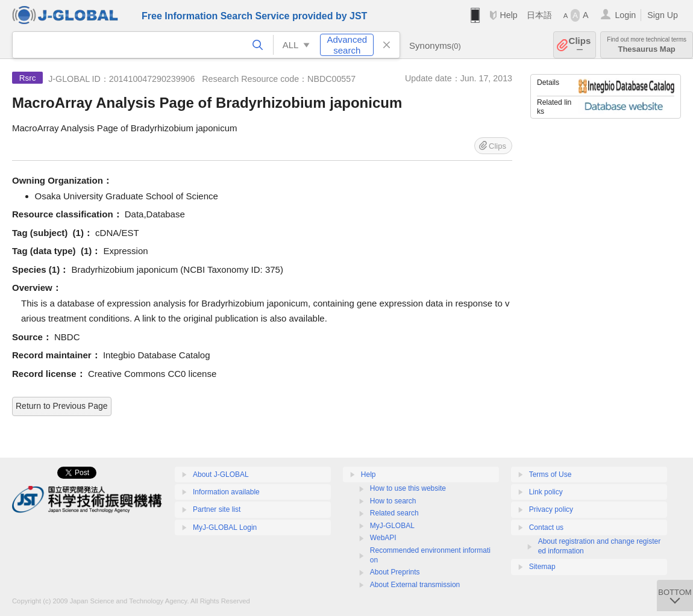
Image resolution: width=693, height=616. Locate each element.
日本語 (539, 15)
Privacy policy (551, 509)
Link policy (546, 492)
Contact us (546, 527)
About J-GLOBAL (221, 474)
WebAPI (383, 538)
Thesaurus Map (647, 45)
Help (508, 15)
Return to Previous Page (62, 406)
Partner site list (217, 509)
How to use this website (408, 488)
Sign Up (663, 15)
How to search (393, 501)
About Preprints (395, 572)
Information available (226, 492)
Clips (580, 45)
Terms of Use (550, 474)
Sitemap (542, 567)
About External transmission (415, 585)
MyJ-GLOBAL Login (225, 527)
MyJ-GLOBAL (392, 526)
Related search (394, 513)
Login (625, 15)
